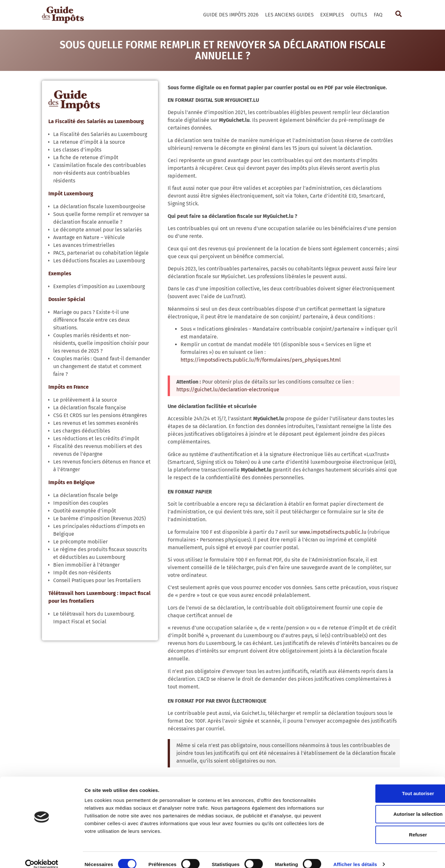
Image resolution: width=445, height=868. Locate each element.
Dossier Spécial (67, 299)
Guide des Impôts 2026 (231, 15)
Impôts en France (69, 387)
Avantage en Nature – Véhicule (89, 237)
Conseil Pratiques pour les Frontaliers (97, 580)
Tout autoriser (391, 784)
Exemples (332, 15)
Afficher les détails (355, 855)
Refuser (391, 826)
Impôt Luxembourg (71, 194)
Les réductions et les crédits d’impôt (96, 439)
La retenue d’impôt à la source (89, 142)
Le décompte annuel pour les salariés (97, 230)
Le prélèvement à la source (85, 400)
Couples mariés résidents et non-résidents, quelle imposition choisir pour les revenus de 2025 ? (101, 343)
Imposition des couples (81, 503)
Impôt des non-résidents (82, 573)
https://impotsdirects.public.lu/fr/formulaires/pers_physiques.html (261, 360)
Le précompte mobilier (80, 542)
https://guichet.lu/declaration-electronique (228, 390)
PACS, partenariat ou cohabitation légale (101, 253)
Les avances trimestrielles (84, 245)
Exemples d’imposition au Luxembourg (99, 286)
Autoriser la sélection (391, 805)
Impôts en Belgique (72, 482)
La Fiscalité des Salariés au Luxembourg (96, 121)
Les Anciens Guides (289, 15)
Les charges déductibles (82, 431)
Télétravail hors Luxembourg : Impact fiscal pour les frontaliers (99, 597)
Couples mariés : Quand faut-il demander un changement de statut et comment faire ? (102, 366)
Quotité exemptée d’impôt (85, 511)
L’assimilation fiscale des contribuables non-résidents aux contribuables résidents (99, 173)
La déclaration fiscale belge (86, 495)
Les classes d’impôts (77, 150)
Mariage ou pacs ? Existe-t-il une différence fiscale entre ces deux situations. (91, 320)
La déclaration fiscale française (90, 408)
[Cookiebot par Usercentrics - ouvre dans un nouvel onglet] (42, 855)
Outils (359, 15)
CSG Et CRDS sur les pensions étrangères (100, 415)
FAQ (378, 15)
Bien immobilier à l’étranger (86, 565)
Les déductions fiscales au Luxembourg (99, 261)
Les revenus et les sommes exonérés (96, 423)
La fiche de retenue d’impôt (86, 157)
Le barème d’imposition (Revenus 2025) (99, 518)
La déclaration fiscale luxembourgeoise (99, 206)
